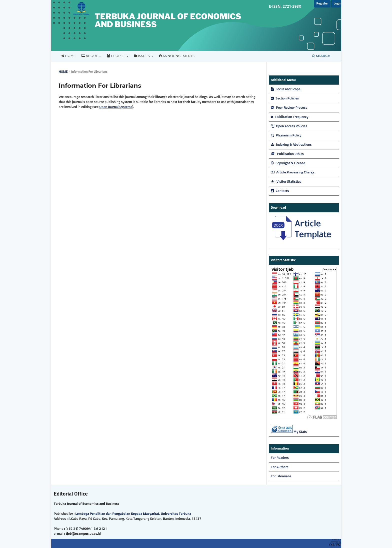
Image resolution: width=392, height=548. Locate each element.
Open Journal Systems (116, 107)
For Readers (280, 458)
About (90, 56)
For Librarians (281, 476)
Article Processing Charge (292, 172)
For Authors (280, 467)
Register (322, 4)
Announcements (177, 56)
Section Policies (285, 98)
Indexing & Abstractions (291, 145)
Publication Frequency (290, 117)
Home (68, 56)
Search (321, 56)
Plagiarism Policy (286, 135)
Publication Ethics (287, 154)
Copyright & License (288, 163)
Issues (142, 56)
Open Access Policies (289, 126)
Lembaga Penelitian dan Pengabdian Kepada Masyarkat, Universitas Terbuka (133, 514)
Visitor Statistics (286, 182)
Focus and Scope (286, 89)
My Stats (300, 432)
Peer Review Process (289, 108)
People (116, 56)
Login (337, 4)
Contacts (280, 191)
